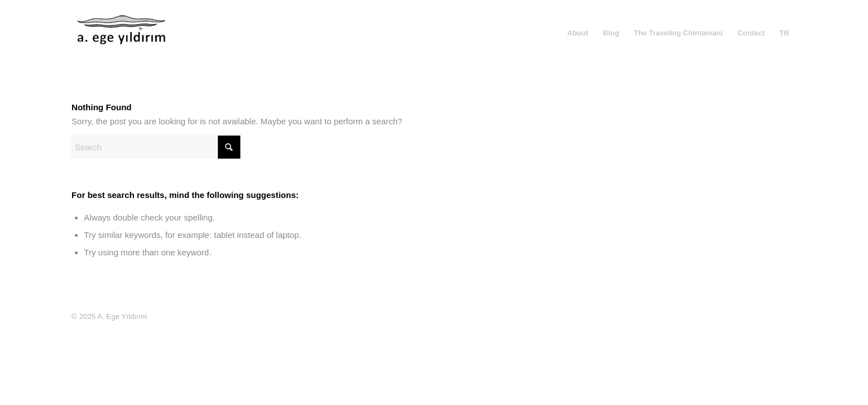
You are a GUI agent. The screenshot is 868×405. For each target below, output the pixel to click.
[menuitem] (578, 33)
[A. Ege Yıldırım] (122, 42)
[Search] (156, 147)
